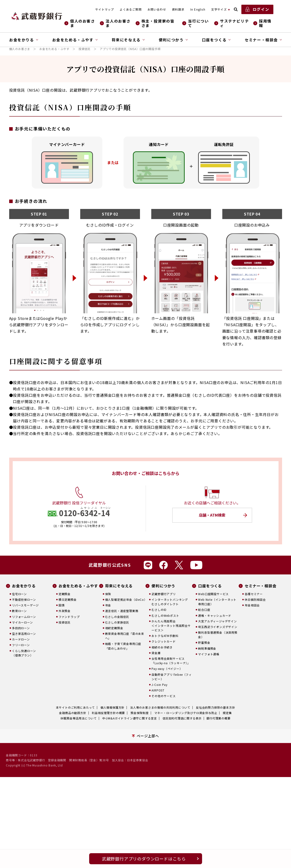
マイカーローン (22, 622)
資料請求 (178, 9)
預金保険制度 (140, 713)
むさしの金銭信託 (117, 617)
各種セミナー (254, 594)
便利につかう (163, 586)
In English (198, 9)
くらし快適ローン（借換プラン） (24, 653)
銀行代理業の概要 (218, 718)
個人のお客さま (83, 23)
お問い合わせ (157, 9)
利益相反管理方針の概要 (108, 713)
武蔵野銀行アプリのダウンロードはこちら (144, 859)
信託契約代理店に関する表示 (182, 718)
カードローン (21, 639)
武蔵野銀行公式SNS (110, 565)
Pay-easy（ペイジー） (167, 669)
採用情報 (265, 23)
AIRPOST (158, 690)
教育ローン (19, 611)
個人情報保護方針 (112, 707)
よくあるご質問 (131, 9)
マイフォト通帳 (209, 654)
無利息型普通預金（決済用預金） (218, 635)
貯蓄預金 (204, 642)
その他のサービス (163, 696)
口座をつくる (210, 586)
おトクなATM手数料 (165, 636)
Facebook (163, 565)
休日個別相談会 (255, 599)
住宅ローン (19, 594)
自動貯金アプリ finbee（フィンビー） (172, 677)
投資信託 (85, 49)
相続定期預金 (114, 628)
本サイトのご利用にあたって (75, 707)
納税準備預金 (207, 648)
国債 (62, 605)
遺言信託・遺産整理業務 (122, 611)
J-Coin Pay (159, 685)
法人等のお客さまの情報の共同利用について (160, 707)
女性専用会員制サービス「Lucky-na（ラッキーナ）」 (171, 661)
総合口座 (204, 610)
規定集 (227, 713)
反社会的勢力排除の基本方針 (215, 707)
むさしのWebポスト (165, 615)
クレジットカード (163, 641)
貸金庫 (156, 653)
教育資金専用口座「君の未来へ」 (125, 636)
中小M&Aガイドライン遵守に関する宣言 (130, 718)
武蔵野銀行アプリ (163, 594)
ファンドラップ (69, 617)
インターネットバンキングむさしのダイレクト (170, 602)
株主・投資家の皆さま (158, 23)
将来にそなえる (119, 586)
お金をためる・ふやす (54, 49)
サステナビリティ (234, 23)
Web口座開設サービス (213, 594)
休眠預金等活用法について (79, 718)
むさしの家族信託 (117, 622)
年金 (108, 605)
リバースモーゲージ (25, 605)
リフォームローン (24, 617)
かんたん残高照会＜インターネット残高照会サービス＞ (171, 626)
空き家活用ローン (24, 634)
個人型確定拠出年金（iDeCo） (125, 599)
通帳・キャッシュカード (215, 615)
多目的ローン (21, 628)
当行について (198, 23)
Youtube (196, 565)
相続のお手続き (162, 647)
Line (148, 565)
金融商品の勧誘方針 (73, 713)
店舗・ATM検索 (212, 515)
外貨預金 (65, 611)
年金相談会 (252, 605)
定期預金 (65, 594)
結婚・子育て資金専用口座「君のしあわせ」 (123, 646)
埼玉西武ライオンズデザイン (218, 627)
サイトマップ (105, 9)
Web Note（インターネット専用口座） (217, 602)
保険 (108, 594)
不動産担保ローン (24, 599)
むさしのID (159, 610)
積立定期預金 (68, 599)
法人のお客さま (118, 23)
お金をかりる (24, 586)
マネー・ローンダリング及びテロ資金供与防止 (186, 713)
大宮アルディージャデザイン (217, 621)
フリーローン (21, 645)
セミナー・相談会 (260, 586)
